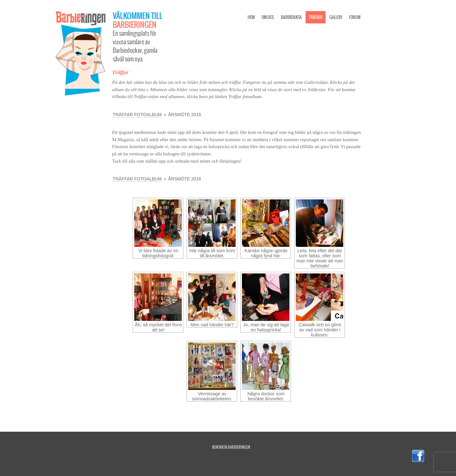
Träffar (316, 17)
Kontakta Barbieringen (231, 447)
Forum (355, 17)
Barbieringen (135, 24)
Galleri (336, 17)
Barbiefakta (291, 17)
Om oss (268, 17)
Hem (251, 17)
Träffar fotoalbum (137, 115)
